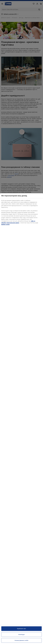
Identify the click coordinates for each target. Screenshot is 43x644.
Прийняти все (21, 629)
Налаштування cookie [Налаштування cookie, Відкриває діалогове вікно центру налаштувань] (21, 640)
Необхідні (21, 634)
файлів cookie (5, 224)
